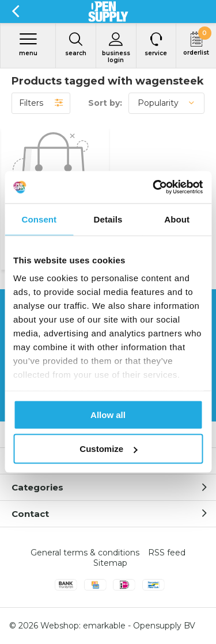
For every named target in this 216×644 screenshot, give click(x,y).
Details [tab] (108, 219)
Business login (116, 48)
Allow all (108, 414)
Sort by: (105, 103)
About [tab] (177, 219)
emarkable (104, 626)
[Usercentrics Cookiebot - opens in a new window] (154, 187)
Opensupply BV (164, 626)
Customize (108, 449)
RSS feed (167, 553)
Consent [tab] (39, 219)
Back (15, 11)
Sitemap (110, 563)
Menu (28, 44)
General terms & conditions (85, 553)
